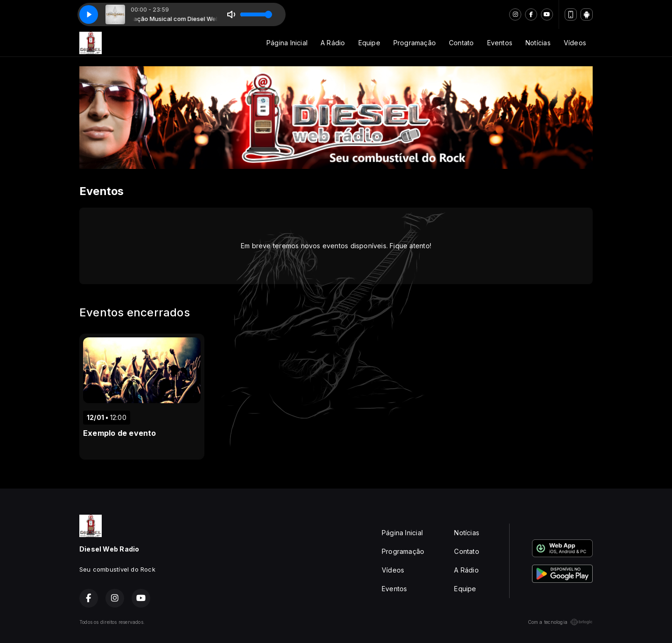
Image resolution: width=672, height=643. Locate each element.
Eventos (500, 43)
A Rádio (333, 43)
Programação (415, 43)
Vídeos (575, 43)
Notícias (538, 43)
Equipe (369, 43)
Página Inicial (287, 43)
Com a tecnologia (560, 622)
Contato (461, 43)
